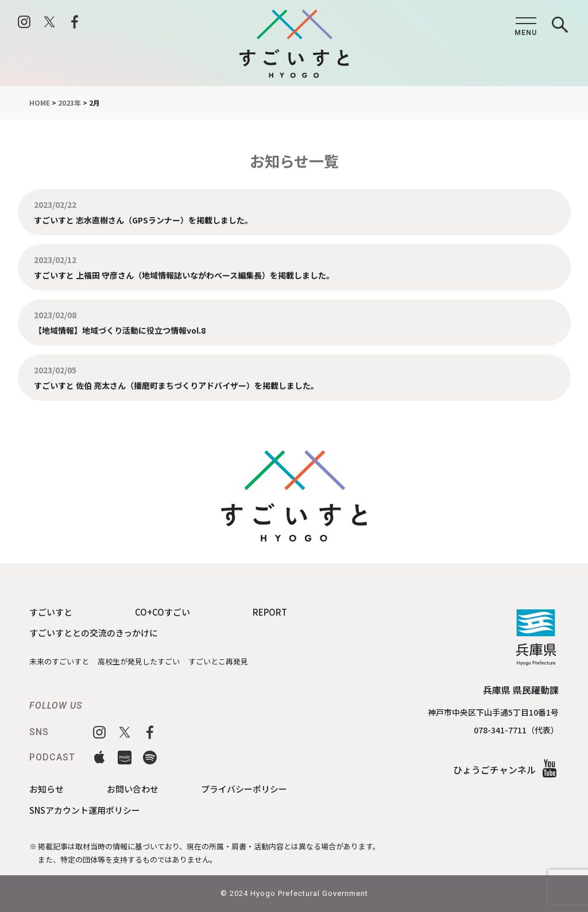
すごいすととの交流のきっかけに (94, 633)
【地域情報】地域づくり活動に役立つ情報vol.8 (120, 330)
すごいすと (51, 612)
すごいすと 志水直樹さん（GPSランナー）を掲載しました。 (143, 219)
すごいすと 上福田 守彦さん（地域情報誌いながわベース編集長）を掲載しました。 (184, 275)
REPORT (270, 612)
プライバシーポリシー (244, 789)
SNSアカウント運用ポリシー (85, 810)
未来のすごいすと (59, 661)
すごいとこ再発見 (218, 661)
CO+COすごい (163, 612)
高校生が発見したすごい (139, 661)
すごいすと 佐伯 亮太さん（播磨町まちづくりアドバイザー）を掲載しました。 (176, 388)
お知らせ (47, 789)
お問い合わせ (133, 789)
